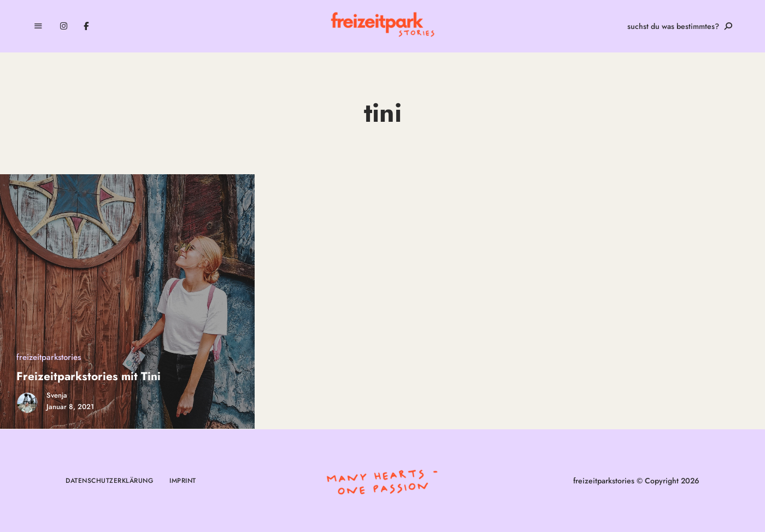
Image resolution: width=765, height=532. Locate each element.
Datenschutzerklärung (109, 481)
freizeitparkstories (49, 357)
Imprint (183, 481)
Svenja (57, 395)
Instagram (64, 26)
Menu (38, 26)
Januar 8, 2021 (70, 407)
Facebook (86, 26)
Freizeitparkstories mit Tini (89, 376)
